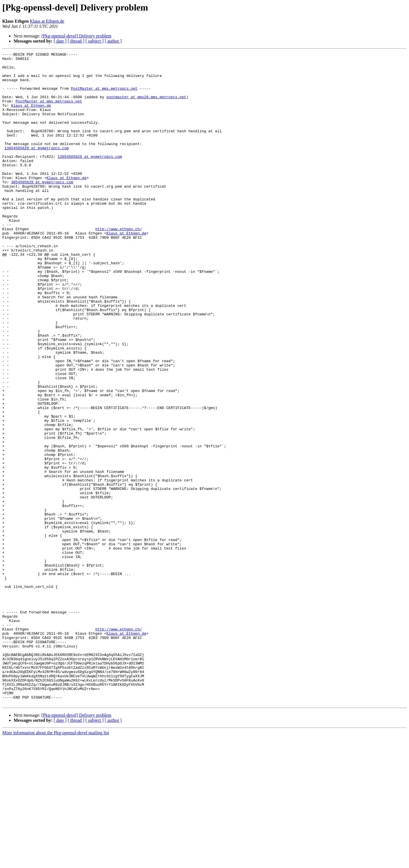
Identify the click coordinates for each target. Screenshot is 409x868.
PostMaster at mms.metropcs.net (104, 96)
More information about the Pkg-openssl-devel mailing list (56, 863)
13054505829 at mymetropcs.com (37, 167)
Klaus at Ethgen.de (47, 21)
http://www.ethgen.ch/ (119, 265)
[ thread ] (76, 41)
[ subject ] (95, 41)
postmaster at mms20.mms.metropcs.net (146, 106)
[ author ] (113, 41)
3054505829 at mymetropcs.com (42, 208)
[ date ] (60, 41)
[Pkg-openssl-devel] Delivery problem (76, 36)
